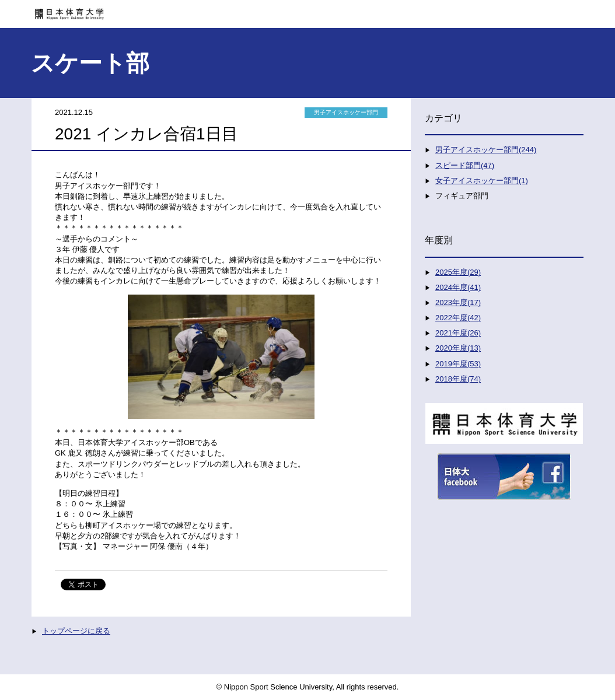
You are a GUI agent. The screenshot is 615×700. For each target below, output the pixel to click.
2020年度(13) (458, 348)
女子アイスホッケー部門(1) (482, 181)
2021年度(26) (458, 333)
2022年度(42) (458, 318)
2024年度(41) (458, 287)
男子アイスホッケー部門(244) (486, 150)
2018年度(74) (458, 379)
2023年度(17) (458, 302)
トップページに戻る (76, 631)
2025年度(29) (458, 272)
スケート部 (90, 63)
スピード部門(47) (465, 165)
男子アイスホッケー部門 (346, 112)
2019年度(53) (458, 364)
